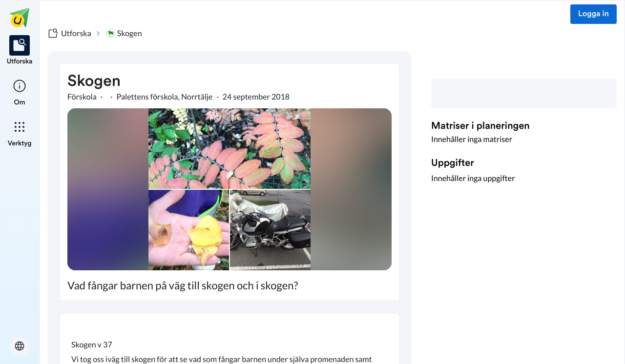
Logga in (594, 14)
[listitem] (20, 51)
